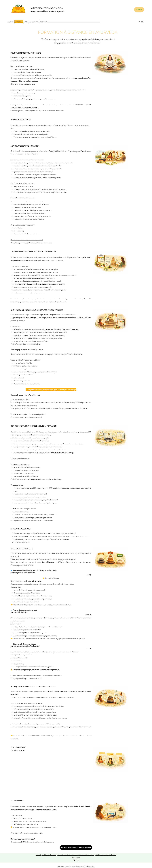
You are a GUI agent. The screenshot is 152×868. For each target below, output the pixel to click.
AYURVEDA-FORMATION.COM (47, 8)
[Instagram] (142, 22)
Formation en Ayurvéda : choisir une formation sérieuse (76, 855)
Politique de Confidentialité (85, 867)
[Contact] (139, 10)
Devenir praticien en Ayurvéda (46, 855)
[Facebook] (139, 22)
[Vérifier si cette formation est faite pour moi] (76, 848)
